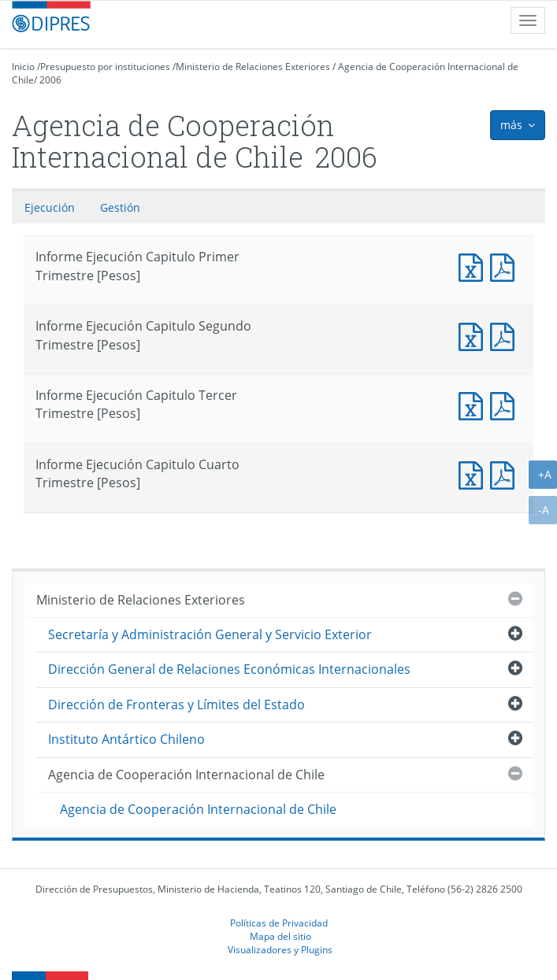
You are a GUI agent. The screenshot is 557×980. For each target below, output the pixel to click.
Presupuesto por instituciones (105, 67)
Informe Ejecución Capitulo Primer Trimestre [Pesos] (474, 266)
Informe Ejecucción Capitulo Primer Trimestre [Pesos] (506, 266)
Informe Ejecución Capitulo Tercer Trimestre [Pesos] (474, 404)
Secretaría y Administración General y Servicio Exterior (210, 634)
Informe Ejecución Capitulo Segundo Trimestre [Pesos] (474, 335)
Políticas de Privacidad (279, 923)
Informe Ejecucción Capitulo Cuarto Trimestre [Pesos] (506, 473)
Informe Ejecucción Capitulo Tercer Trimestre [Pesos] (506, 404)
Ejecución (50, 207)
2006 (50, 80)
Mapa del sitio (280, 936)
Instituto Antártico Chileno (126, 739)
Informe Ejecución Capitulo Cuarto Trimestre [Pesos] (474, 473)
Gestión (120, 207)
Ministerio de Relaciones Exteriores (253, 67)
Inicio (23, 67)
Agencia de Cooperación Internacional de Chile (186, 775)
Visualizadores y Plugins (280, 949)
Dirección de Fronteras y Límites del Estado (176, 704)
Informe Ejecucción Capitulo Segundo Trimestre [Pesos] (506, 335)
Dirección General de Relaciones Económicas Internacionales (229, 669)
